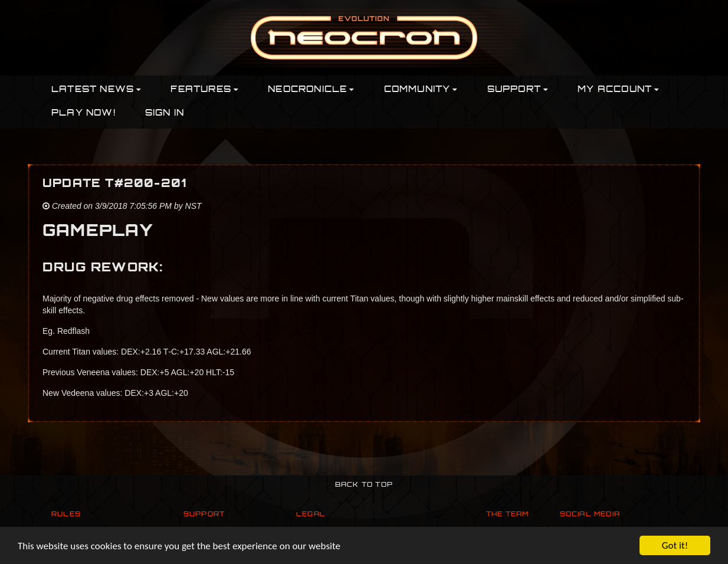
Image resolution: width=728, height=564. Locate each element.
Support (204, 515)
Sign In (165, 114)
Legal (311, 515)
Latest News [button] (96, 90)
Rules (66, 515)
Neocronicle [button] (311, 90)
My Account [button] (618, 90)
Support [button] (518, 90)
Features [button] (204, 90)
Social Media (590, 515)
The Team (508, 515)
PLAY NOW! (83, 114)
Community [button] (421, 90)
